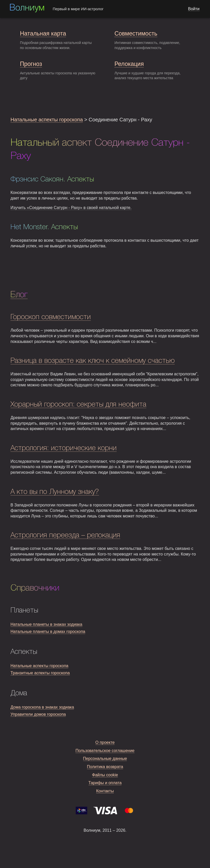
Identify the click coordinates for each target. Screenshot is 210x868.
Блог (19, 295)
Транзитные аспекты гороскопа (40, 673)
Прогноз (31, 64)
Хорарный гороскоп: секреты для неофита (78, 405)
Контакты (105, 791)
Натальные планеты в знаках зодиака (46, 624)
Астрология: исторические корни (64, 448)
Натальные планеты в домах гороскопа (48, 632)
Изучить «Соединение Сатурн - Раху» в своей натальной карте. (71, 208)
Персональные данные (105, 759)
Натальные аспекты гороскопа (47, 120)
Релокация (129, 64)
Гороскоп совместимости (51, 317)
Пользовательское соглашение (105, 751)
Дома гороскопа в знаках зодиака (42, 707)
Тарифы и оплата (105, 783)
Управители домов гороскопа (38, 714)
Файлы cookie (105, 775)
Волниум (27, 8)
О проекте (105, 742)
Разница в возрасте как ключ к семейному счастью (93, 361)
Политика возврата (105, 767)
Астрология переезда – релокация (65, 535)
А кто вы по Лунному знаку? (55, 492)
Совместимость (136, 33)
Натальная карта (43, 33)
